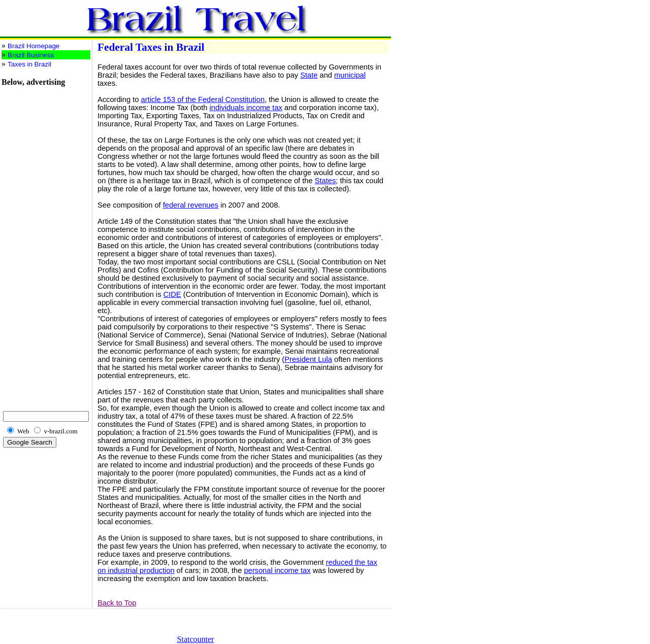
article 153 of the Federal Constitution (203, 99)
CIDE (172, 294)
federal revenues (191, 205)
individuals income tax (246, 108)
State (309, 75)
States (326, 181)
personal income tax (277, 570)
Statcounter (196, 639)
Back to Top (117, 603)
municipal (350, 75)
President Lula (308, 359)
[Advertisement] (32, 239)
